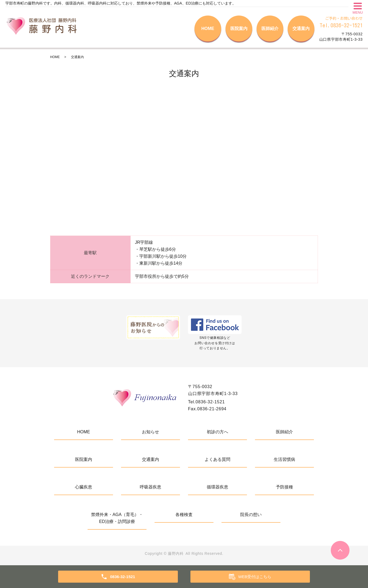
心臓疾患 (84, 487)
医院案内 (239, 29)
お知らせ (151, 432)
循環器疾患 (217, 487)
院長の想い (251, 515)
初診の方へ (217, 432)
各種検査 (184, 515)
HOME (208, 29)
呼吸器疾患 (151, 487)
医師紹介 (270, 29)
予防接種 (284, 487)
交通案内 (301, 29)
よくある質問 (217, 459)
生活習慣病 (284, 459)
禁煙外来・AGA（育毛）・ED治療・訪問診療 (117, 518)
